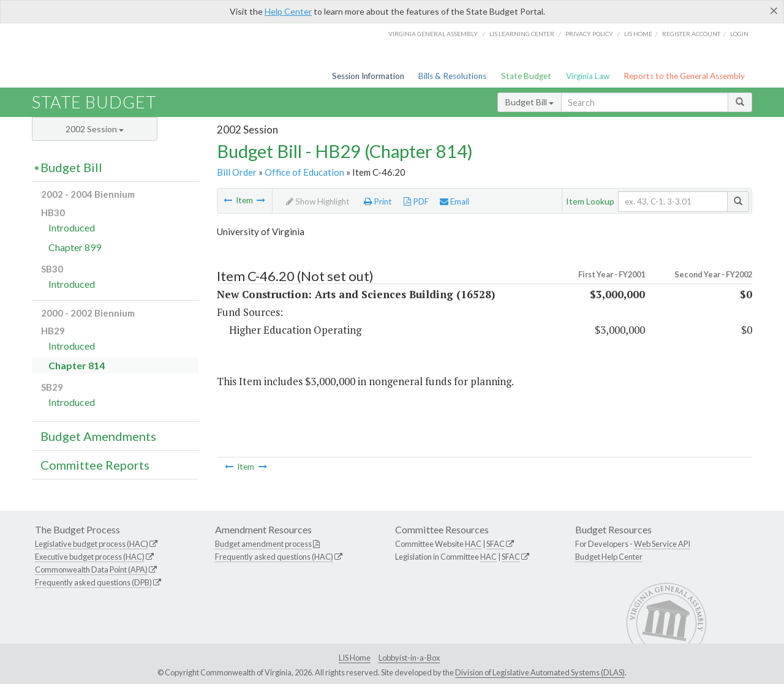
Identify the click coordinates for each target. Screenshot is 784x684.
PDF (416, 201)
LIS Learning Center (522, 34)
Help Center (288, 11)
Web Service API (662, 544)
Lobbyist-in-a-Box (409, 658)
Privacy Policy (589, 34)
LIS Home (355, 658)
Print (378, 201)
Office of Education (304, 172)
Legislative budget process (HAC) (92, 544)
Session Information (368, 76)
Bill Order (237, 172)
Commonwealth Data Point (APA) (91, 569)
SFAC (496, 544)
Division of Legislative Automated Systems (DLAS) (540, 672)
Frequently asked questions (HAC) (274, 557)
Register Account (691, 34)
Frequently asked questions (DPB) (93, 582)
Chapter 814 (77, 365)
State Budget (526, 76)
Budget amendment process (263, 544)
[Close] (774, 10)
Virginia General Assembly (433, 34)
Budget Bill (530, 102)
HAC (473, 544)
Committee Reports (95, 465)
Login (739, 34)
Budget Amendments (98, 436)
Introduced (72, 227)
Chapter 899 (75, 247)
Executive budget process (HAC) (90, 557)
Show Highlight (318, 201)
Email (454, 201)
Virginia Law (588, 76)
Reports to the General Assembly (684, 76)
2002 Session (95, 129)
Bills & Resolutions (452, 76)
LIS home (638, 34)
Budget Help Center (609, 557)
